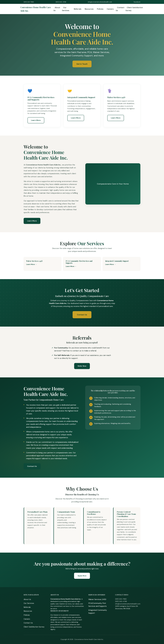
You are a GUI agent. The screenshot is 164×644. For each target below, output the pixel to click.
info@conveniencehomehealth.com (100, 2)
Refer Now (82, 366)
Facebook (137, 2)
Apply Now (82, 576)
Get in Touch (82, 64)
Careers (110, 9)
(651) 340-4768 (61, 2)
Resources (89, 9)
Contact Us (120, 9)
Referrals (78, 9)
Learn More (36, 120)
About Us (57, 9)
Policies (100, 9)
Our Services (66, 9)
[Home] (37, 9)
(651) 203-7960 (29, 2)
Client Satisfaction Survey (134, 9)
